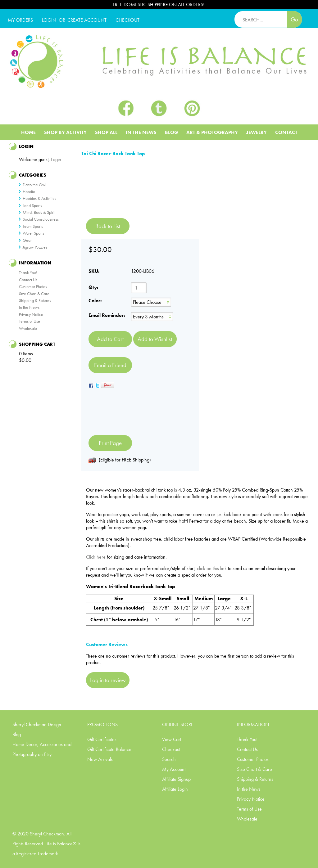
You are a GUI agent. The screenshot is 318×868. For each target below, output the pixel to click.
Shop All (106, 132)
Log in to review (108, 680)
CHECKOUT (127, 20)
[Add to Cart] (110, 339)
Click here (96, 557)
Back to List (108, 226)
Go (294, 19)
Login (49, 20)
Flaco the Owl (34, 185)
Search (169, 759)
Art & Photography (212, 132)
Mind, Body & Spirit (39, 212)
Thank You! (28, 272)
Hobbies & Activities (39, 198)
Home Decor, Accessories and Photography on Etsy (42, 749)
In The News (141, 132)
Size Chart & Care (34, 294)
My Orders (20, 20)
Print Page (110, 443)
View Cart (172, 739)
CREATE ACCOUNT (87, 20)
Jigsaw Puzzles (35, 247)
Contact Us (28, 280)
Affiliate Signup (176, 779)
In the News (29, 307)
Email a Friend (110, 365)
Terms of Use (30, 321)
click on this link (212, 568)
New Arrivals (100, 759)
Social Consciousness (41, 219)
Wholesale (28, 328)
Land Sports (32, 205)
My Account (174, 769)
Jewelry (257, 132)
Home (28, 132)
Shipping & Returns (35, 300)
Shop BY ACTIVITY (65, 132)
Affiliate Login (175, 789)
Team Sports (33, 226)
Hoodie (29, 191)
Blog (171, 132)
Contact (286, 132)
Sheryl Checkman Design (37, 724)
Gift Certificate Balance (109, 749)
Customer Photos (33, 286)
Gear (27, 240)
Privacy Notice (31, 314)
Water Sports (33, 233)
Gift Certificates (102, 739)
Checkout (171, 749)
